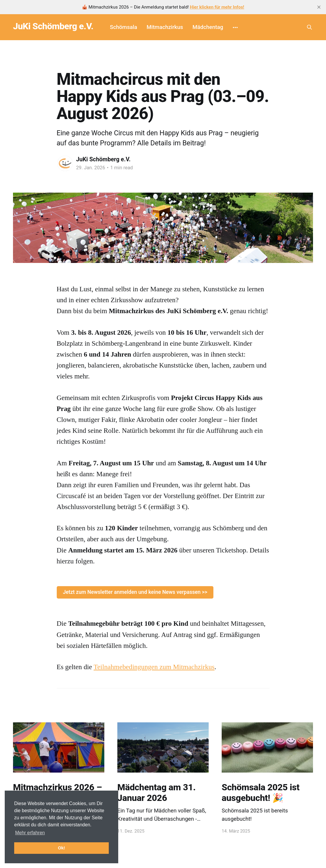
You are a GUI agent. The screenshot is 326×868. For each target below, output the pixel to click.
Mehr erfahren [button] (30, 833)
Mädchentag (208, 27)
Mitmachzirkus (165, 27)
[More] (235, 27)
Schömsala (124, 27)
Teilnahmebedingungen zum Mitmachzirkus (154, 667)
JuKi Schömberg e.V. (53, 26)
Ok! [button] (61, 848)
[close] (319, 7)
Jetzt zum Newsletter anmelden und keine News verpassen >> (135, 592)
